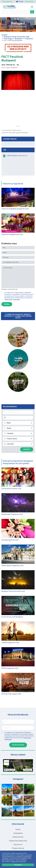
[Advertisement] (18, 114)
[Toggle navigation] (32, 7)
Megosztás (28, 770)
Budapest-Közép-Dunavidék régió (17, 37)
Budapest (19, 39)
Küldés (7, 304)
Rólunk (18, 829)
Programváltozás (18, 848)
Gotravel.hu (14, 761)
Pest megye (8, 39)
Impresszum (18, 844)
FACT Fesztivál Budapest (12, 58)
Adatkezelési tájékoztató (18, 841)
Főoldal (4, 35)
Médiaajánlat (18, 833)
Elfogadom (18, 865)
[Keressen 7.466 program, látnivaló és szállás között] (16, 12)
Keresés (27, 449)
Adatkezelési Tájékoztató (12, 299)
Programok (29, 39)
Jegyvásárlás (29, 2)
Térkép (20, 2)
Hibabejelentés (18, 837)
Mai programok (7, 2)
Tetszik (10, 770)
